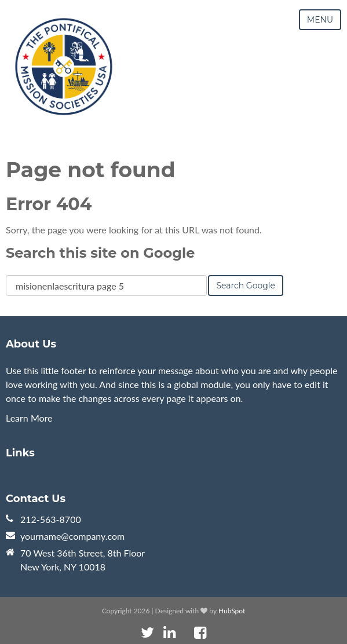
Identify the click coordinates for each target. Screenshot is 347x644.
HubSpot (232, 611)
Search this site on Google (100, 253)
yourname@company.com (72, 536)
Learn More (29, 418)
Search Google (246, 286)
